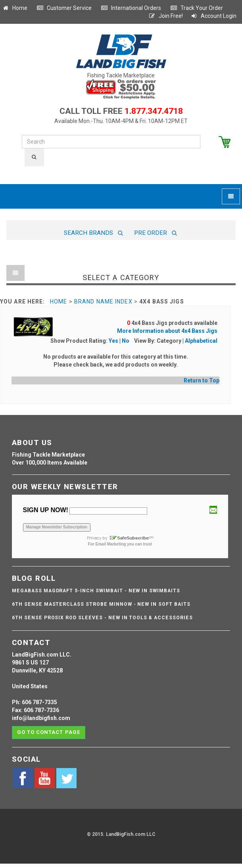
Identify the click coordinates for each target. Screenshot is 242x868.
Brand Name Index (103, 301)
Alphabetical (201, 341)
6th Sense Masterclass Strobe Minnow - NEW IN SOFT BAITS (101, 604)
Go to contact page (49, 732)
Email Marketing (111, 544)
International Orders (131, 8)
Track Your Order (197, 8)
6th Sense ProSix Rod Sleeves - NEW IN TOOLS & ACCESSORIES (102, 618)
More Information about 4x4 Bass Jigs (167, 331)
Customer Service (64, 8)
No (126, 341)
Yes (113, 341)
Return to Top (202, 380)
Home (15, 8)
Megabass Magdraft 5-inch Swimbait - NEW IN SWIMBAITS (96, 591)
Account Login (213, 16)
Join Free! (166, 16)
